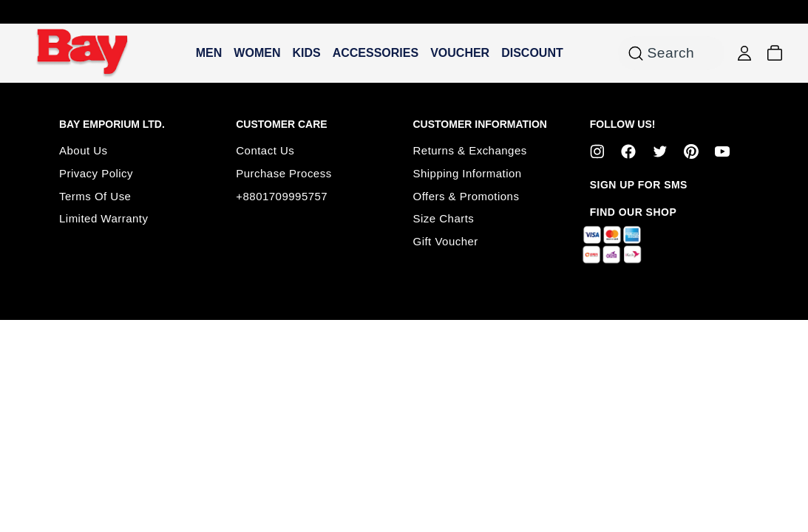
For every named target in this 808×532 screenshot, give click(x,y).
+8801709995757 (282, 196)
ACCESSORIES (376, 53)
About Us (84, 150)
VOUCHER (460, 53)
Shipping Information (468, 173)
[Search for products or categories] (636, 53)
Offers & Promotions (466, 196)
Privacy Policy (96, 173)
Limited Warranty (104, 218)
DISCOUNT (532, 53)
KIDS (306, 53)
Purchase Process (284, 173)
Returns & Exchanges (470, 150)
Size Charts (444, 218)
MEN (209, 53)
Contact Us (265, 150)
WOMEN (257, 53)
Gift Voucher (446, 241)
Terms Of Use (95, 196)
